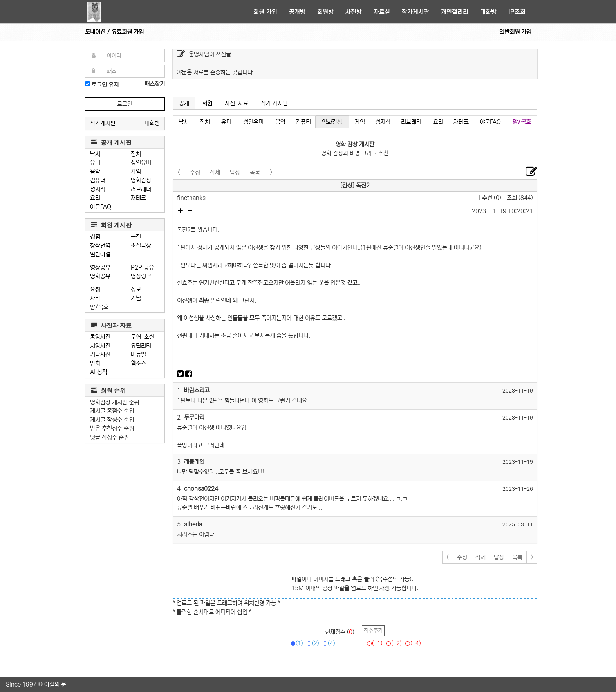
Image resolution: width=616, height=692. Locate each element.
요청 (95, 289)
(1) (295, 643)
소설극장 (141, 246)
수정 (195, 172)
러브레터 (141, 189)
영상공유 (100, 268)
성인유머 (141, 163)
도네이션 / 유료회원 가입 (114, 32)
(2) (312, 643)
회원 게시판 (111, 225)
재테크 (138, 198)
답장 (235, 172)
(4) (328, 643)
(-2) (393, 643)
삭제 (215, 172)
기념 (136, 298)
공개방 (297, 12)
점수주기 (373, 631)
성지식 (98, 189)
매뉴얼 (138, 354)
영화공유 (100, 276)
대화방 (488, 12)
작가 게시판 (274, 103)
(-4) (412, 643)
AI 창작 (99, 372)
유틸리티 (141, 346)
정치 (136, 154)
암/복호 (99, 307)
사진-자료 (237, 103)
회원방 (325, 12)
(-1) (373, 643)
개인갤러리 (455, 12)
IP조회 (517, 12)
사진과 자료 (111, 325)
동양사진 (100, 337)
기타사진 (100, 354)
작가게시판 (415, 12)
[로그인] (88, 84)
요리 (95, 198)
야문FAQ (101, 207)
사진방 (354, 12)
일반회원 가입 (515, 32)
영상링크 (141, 276)
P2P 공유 (142, 268)
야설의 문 (55, 684)
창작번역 (100, 246)
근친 (136, 237)
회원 (207, 103)
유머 (95, 163)
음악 (95, 172)
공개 (184, 103)
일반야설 (100, 254)
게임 (136, 172)
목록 (255, 172)
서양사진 (100, 346)
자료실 (382, 12)
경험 (95, 237)
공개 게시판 (111, 142)
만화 (95, 363)
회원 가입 (265, 12)
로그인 (125, 104)
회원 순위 (108, 390)
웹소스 (138, 363)
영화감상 (141, 180)
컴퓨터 (98, 180)
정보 (136, 289)
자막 (95, 298)
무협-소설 (143, 337)
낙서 (95, 154)
